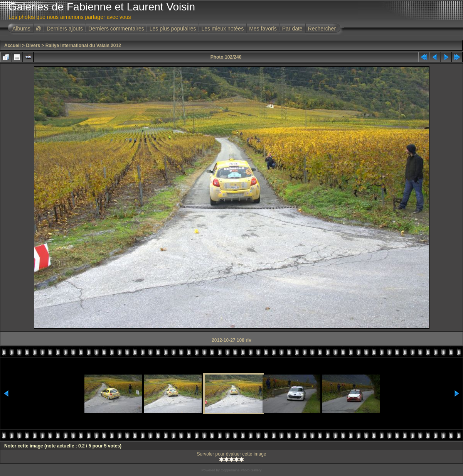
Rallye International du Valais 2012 (83, 46)
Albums (21, 29)
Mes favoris (263, 29)
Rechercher (322, 29)
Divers (33, 46)
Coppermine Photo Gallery (241, 470)
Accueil (13, 46)
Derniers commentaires (116, 29)
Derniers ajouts (65, 29)
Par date (292, 29)
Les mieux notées (222, 29)
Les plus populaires (173, 29)
